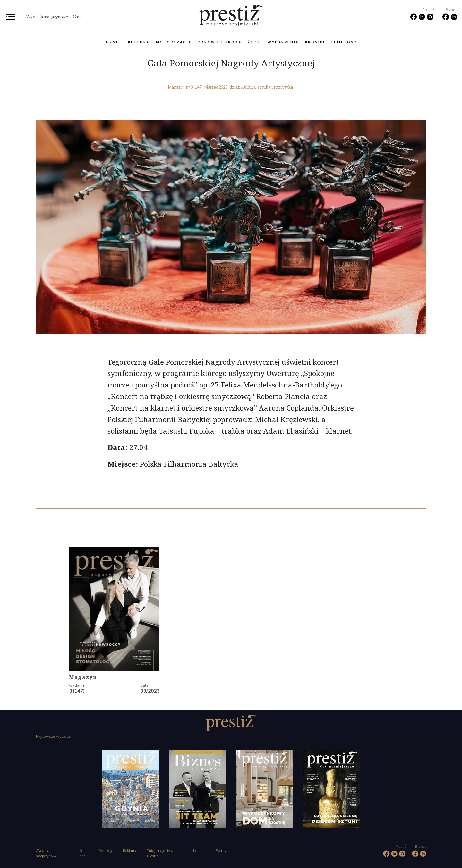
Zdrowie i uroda (220, 42)
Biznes (113, 42)
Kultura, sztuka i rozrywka (267, 87)
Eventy (221, 851)
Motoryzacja (174, 42)
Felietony (344, 42)
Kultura (139, 42)
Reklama (130, 851)
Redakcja (106, 851)
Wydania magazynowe (47, 17)
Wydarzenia (283, 42)
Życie (254, 42)
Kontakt (200, 851)
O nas (78, 17)
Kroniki (315, 42)
